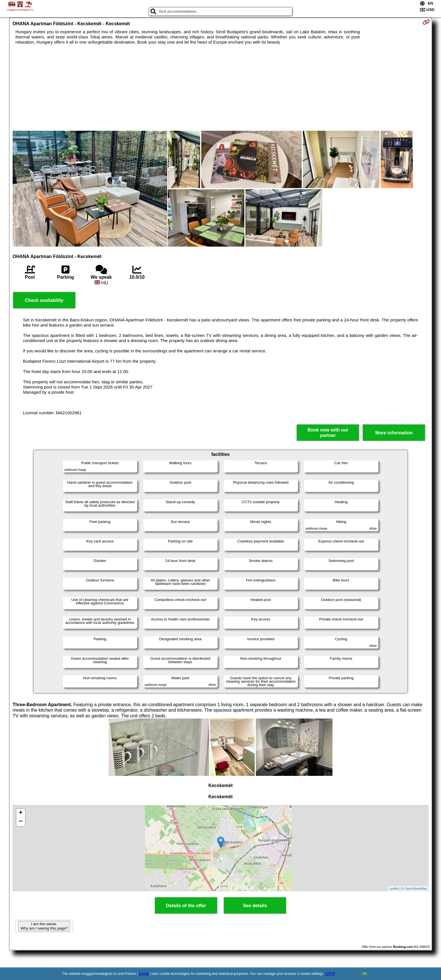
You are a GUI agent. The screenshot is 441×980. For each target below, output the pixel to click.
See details (255, 906)
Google (144, 974)
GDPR (330, 974)
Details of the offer (186, 906)
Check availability (44, 300)
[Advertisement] (220, 88)
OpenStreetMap (416, 889)
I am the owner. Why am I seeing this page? (44, 926)
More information (394, 433)
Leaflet (394, 889)
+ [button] (21, 813)
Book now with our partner (328, 433)
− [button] (21, 822)
